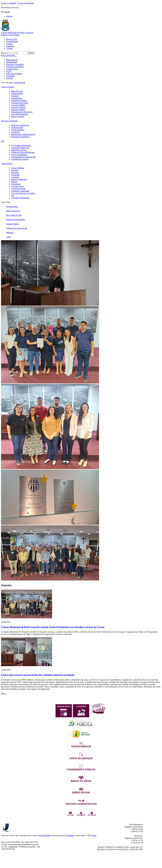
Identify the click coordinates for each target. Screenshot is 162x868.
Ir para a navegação (26, 3)
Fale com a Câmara (14, 74)
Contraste (10, 46)
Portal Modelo (45, 835)
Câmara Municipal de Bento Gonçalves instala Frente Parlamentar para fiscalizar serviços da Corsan (53, 627)
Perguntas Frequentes (15, 64)
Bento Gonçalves (13, 211)
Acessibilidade (12, 41)
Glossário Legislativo (15, 67)
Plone (94, 835)
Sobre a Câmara (8, 87)
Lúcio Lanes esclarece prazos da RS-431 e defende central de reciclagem (38, 675)
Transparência (12, 62)
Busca (4, 53)
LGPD (9, 71)
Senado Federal (12, 224)
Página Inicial (12, 60)
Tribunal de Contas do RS (17, 228)
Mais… (4, 693)
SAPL (9, 237)
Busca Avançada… (9, 55)
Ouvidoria (10, 76)
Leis (3, 141)
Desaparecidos (12, 207)
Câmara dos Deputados (16, 220)
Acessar (9, 16)
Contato (9, 44)
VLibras (9, 48)
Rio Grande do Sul (14, 215)
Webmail (10, 233)
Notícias (10, 78)
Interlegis (70, 835)
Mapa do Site (12, 39)
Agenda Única (12, 69)
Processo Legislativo (10, 121)
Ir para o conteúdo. (9, 3)
